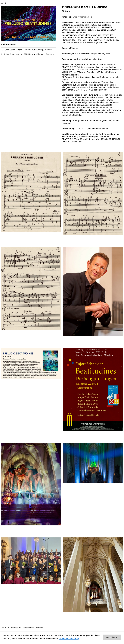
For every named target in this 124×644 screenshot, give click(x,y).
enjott (4, 3)
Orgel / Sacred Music (82, 17)
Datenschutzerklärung (69, 639)
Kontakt (39, 628)
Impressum (16, 628)
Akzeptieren (112, 637)
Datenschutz (28, 628)
